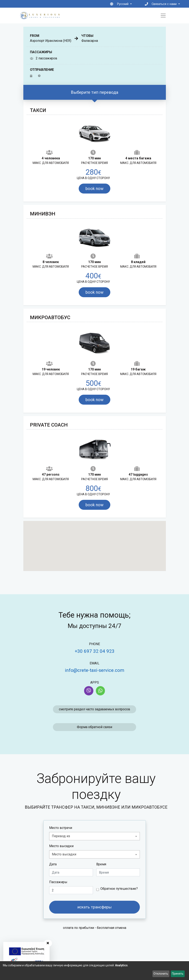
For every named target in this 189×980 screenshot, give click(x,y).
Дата (53, 864)
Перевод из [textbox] (61, 836)
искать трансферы (94, 907)
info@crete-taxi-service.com (95, 670)
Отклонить (161, 974)
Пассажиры (58, 882)
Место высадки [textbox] (64, 854)
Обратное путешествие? (119, 889)
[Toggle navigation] (163, 16)
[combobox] (95, 836)
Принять (178, 974)
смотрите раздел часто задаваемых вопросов (94, 709)
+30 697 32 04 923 (95, 651)
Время (101, 864)
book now (94, 189)
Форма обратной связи (94, 727)
